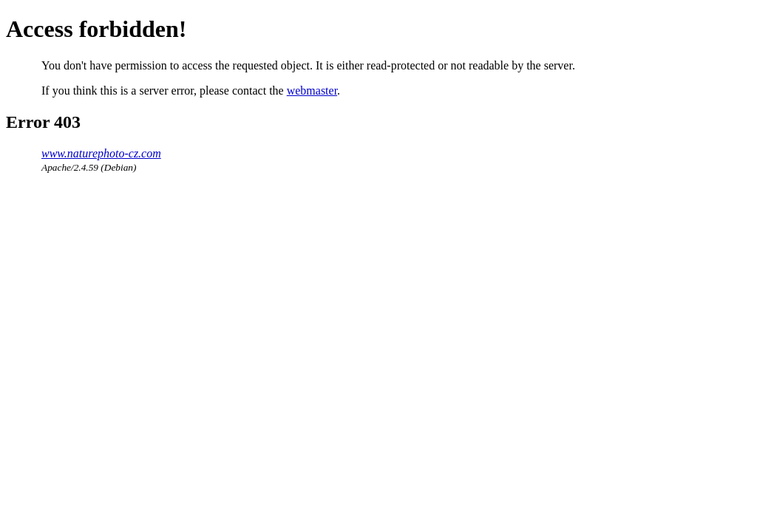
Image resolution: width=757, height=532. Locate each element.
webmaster (312, 91)
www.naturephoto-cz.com (101, 153)
